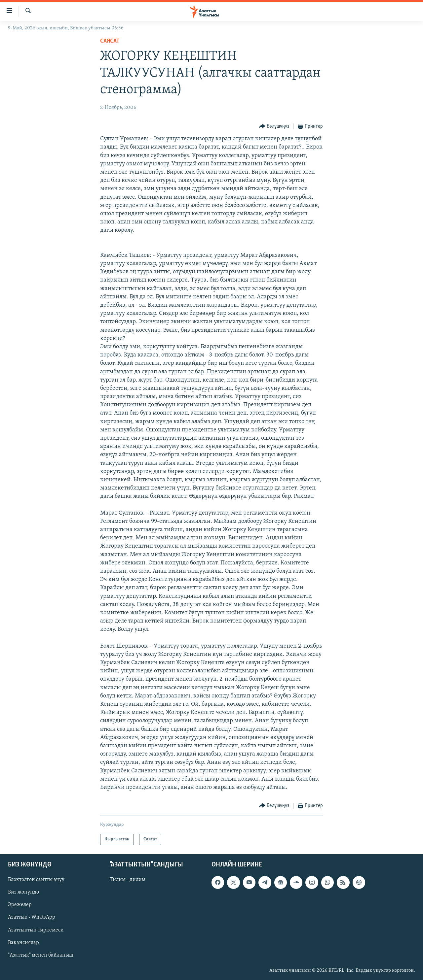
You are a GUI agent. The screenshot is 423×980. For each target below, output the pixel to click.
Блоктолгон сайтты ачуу (36, 880)
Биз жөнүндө (23, 893)
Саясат (110, 41)
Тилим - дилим (128, 880)
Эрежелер (20, 905)
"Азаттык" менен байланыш (41, 955)
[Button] (274, 127)
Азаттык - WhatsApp (32, 918)
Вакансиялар (23, 943)
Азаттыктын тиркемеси (36, 930)
